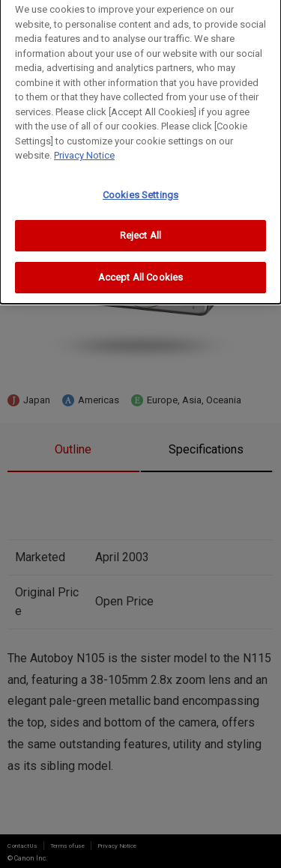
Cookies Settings (140, 189)
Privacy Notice (84, 150)
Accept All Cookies (140, 271)
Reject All (140, 230)
